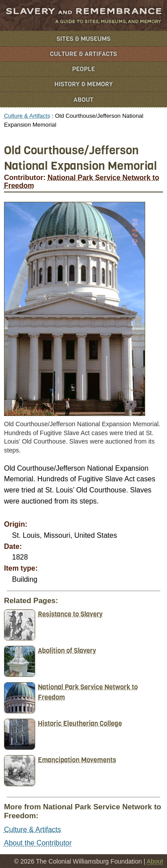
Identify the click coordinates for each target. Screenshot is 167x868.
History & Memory (83, 84)
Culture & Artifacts (83, 54)
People (84, 69)
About (83, 100)
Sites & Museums (83, 39)
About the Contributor (38, 843)
